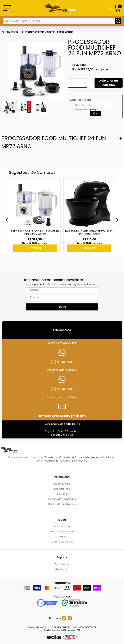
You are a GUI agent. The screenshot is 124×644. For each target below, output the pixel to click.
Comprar (35, 248)
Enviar (62, 307)
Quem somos (62, 484)
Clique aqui (92, 110)
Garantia (62, 537)
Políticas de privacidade (62, 499)
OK (95, 113)
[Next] (117, 220)
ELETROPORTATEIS (33, 32)
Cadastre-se (62, 564)
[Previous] (7, 220)
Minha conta (62, 569)
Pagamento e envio (62, 542)
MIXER (51, 32)
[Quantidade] (78, 83)
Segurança (62, 494)
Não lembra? (86, 110)
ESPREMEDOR (65, 32)
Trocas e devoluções (62, 532)
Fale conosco (62, 527)
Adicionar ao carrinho (109, 83)
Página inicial (11, 32)
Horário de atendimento (62, 504)
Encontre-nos (62, 489)
